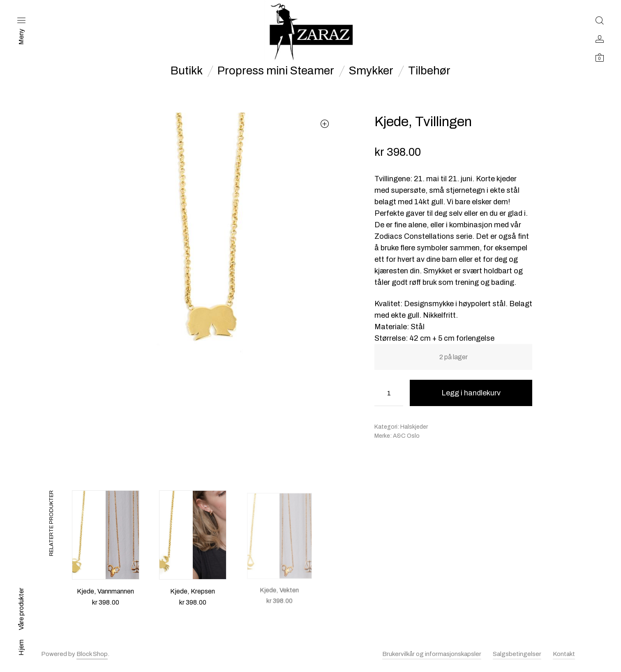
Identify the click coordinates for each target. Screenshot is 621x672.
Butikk (187, 71)
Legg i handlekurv (471, 393)
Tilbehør (429, 71)
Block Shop (92, 654)
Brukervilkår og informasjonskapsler (432, 654)
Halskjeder (414, 427)
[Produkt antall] (389, 393)
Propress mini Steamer (276, 71)
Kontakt (564, 654)
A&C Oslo (406, 436)
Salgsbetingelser (517, 654)
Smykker (371, 71)
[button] (324, 124)
